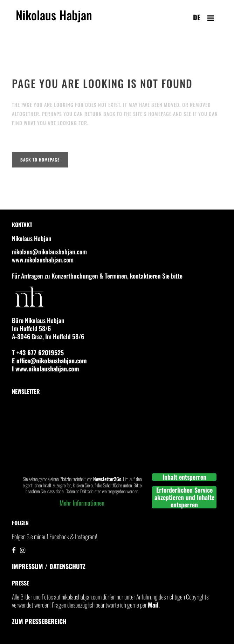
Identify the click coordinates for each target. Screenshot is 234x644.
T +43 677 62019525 (38, 352)
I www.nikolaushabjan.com (46, 369)
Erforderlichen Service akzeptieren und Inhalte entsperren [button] (184, 497)
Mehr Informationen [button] (82, 503)
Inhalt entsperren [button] (184, 477)
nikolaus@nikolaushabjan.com (49, 252)
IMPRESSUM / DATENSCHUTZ (49, 566)
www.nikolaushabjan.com (43, 260)
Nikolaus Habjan (54, 19)
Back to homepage (40, 160)
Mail (153, 605)
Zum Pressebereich (39, 621)
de (197, 17)
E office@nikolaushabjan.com (49, 361)
